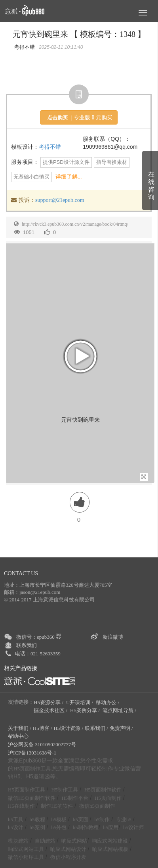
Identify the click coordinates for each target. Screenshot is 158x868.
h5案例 (37, 827)
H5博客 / (43, 728)
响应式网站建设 (110, 841)
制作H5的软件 (57, 806)
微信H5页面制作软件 (32, 798)
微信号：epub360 (39, 637)
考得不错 (50, 147)
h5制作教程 (86, 827)
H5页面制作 (108, 798)
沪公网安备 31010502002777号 (42, 744)
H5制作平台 (75, 798)
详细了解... (69, 177)
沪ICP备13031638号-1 (32, 753)
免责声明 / (121, 728)
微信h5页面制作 (97, 806)
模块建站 (18, 841)
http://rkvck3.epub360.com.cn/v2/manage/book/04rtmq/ (75, 224)
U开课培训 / (80, 702)
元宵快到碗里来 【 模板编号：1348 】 (79, 34)
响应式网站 (74, 841)
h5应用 (111, 827)
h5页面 (81, 819)
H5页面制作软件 (103, 790)
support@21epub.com (60, 200)
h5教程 (37, 819)
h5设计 (16, 827)
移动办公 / (108, 702)
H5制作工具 (65, 790)
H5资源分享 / (49, 702)
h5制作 (102, 819)
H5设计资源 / (68, 728)
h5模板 (59, 819)
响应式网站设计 (68, 849)
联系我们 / (96, 728)
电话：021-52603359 (38, 654)
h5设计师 (133, 827)
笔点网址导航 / (120, 710)
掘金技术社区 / (51, 710)
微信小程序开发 (68, 857)
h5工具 (16, 819)
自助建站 (45, 841)
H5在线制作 (21, 806)
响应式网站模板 (110, 849)
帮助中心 (18, 736)
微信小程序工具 (26, 857)
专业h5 (124, 819)
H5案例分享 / (86, 710)
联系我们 (27, 645)
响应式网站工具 (26, 849)
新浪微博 (113, 637)
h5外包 (59, 827)
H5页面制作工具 (32, 769)
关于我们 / (20, 728)
